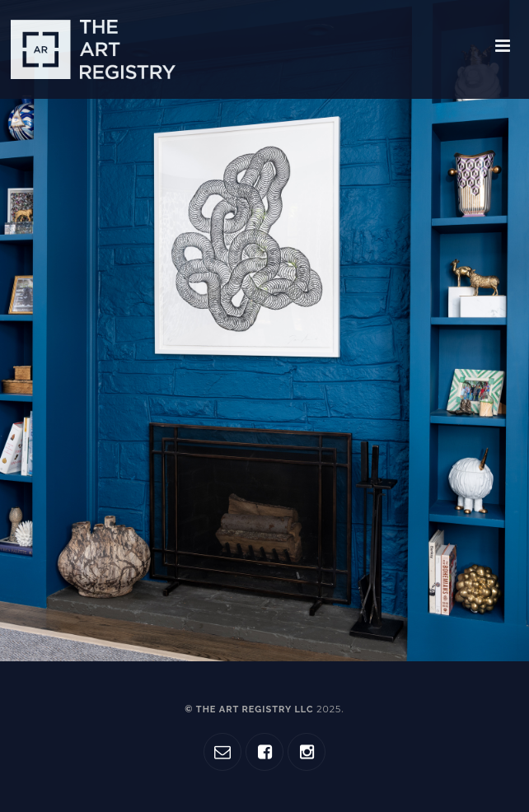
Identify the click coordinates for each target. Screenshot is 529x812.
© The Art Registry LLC (263, 709)
